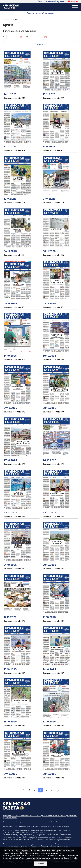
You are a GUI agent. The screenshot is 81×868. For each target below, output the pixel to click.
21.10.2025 (10, 565)
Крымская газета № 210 (14, 98)
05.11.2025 (49, 251)
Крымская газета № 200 (15, 360)
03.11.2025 (49, 304)
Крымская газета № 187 (53, 673)
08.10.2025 (49, 774)
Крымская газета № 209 (54, 98)
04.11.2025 (10, 304)
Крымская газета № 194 (14, 516)
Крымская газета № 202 (15, 307)
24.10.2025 (49, 460)
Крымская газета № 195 (53, 464)
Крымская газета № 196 (14, 464)
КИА (40, 1)
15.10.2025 (10, 669)
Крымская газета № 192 (14, 569)
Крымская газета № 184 (14, 778)
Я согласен (40, 864)
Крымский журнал (55, 1)
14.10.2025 (49, 669)
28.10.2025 (49, 408)
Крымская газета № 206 (15, 203)
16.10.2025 (49, 617)
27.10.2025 (10, 460)
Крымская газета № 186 (14, 726)
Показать (40, 44)
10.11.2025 (10, 199)
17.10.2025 (10, 617)
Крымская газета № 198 (14, 412)
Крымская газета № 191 (53, 569)
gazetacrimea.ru (64, 844)
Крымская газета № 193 (53, 516)
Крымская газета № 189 (53, 621)
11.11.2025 (49, 147)
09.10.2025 (10, 774)
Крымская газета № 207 (53, 150)
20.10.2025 (49, 565)
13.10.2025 (10, 722)
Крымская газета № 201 (53, 307)
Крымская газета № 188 (14, 673)
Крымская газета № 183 (53, 778)
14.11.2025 (10, 94)
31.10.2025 (10, 356)
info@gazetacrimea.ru (62, 840)
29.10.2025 (10, 408)
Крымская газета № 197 (53, 412)
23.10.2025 (10, 513)
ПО (27, 37)
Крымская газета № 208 (15, 150)
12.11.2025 (10, 147)
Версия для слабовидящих (41, 13)
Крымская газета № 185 (53, 726)
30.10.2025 (49, 356)
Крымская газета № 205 (54, 203)
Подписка (73, 1)
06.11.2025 (10, 251)
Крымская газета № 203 (54, 255)
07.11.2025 (49, 199)
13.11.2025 (49, 94)
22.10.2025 (49, 513)
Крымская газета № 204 (15, 255)
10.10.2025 (49, 722)
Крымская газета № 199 (53, 360)
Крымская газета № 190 (14, 621)
